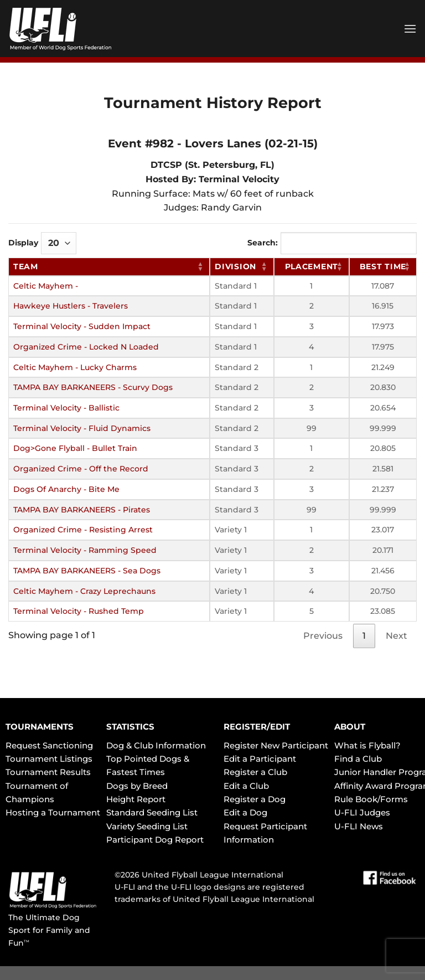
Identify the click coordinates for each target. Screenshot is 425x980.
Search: (332, 243)
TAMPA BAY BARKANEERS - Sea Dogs (87, 571)
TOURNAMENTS (40, 727)
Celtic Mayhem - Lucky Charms (75, 367)
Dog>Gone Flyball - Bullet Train (75, 448)
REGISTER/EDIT (257, 727)
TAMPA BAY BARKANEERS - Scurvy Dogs (93, 387)
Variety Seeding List (147, 826)
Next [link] (397, 636)
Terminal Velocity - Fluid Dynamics (82, 428)
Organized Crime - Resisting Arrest (83, 530)
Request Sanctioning (49, 745)
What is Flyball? (367, 745)
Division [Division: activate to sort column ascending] (235, 266)
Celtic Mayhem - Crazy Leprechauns (84, 591)
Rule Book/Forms (371, 799)
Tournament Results (48, 772)
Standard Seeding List (152, 812)
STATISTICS (130, 727)
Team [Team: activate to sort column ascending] (26, 266)
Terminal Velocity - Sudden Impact (82, 326)
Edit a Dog (245, 812)
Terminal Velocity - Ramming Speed (85, 550)
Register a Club (255, 772)
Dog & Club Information (156, 745)
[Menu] (410, 29)
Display (42, 243)
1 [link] (364, 636)
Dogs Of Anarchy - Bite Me (66, 489)
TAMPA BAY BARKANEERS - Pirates (82, 510)
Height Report (136, 799)
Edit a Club (246, 786)
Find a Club (358, 759)
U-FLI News (359, 826)
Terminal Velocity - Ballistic (66, 408)
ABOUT (350, 727)
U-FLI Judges (362, 812)
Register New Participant (276, 745)
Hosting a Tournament (53, 812)
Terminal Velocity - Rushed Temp (79, 611)
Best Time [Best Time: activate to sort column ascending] (383, 266)
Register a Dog (255, 799)
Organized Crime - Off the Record (81, 469)
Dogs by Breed (137, 786)
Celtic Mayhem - (46, 286)
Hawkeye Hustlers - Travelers (71, 306)
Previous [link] (323, 636)
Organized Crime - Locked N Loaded (86, 347)
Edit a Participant (260, 759)
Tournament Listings (49, 759)
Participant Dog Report (155, 840)
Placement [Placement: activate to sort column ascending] (312, 266)
